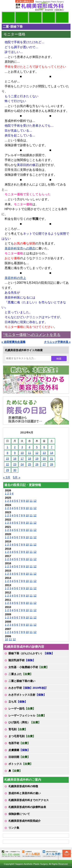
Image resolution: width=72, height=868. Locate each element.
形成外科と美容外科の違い (25, 793)
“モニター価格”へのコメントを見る (32, 335)
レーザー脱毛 (22, 709)
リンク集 (14, 828)
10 (27, 501)
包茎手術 (19, 743)
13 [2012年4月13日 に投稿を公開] (44, 453)
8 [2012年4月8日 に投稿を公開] (7, 453)
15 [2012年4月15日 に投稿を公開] (7, 459)
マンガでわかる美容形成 (22, 17)
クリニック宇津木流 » (57, 342)
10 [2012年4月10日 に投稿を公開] (22, 453)
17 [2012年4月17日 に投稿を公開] (22, 459)
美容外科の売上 (15, 278)
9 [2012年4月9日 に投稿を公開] (15, 453)
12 (35, 501)
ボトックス (21, 764)
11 (31, 501)
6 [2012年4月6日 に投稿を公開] (44, 447)
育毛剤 (18, 729)
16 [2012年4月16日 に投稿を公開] (15, 459)
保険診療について (19, 814)
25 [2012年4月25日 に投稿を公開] (30, 464)
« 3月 (7, 477)
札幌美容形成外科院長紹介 (25, 821)
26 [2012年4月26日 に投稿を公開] (37, 464)
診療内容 (35, 17)
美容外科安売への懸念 (20, 248)
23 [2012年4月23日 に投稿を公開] (15, 464)
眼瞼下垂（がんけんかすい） (31, 653)
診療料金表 (49, 17)
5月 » (17, 477)
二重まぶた (21, 674)
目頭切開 (19, 757)
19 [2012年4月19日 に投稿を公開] (37, 459)
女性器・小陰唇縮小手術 (29, 667)
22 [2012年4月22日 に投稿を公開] (7, 464)
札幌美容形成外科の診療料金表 (27, 807)
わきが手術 (28, 688)
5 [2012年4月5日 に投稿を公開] (37, 447)
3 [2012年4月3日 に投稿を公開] (22, 447)
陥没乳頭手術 (22, 660)
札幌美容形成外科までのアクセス (29, 800)
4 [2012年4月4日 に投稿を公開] (30, 447)
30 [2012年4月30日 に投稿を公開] (15, 470)
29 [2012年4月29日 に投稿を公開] (7, 470)
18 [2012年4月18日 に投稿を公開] (30, 459)
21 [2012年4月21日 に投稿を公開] (52, 459)
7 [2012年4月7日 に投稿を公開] (52, 447)
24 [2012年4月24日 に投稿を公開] (22, 464)
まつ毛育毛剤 (22, 736)
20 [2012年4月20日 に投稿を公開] (44, 459)
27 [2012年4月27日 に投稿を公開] (44, 464)
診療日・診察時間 (62, 17)
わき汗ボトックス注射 (27, 695)
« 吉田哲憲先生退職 (13, 342)
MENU (7, 6)
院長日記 (8, 17)
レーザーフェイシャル (27, 715)
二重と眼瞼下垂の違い (22, 681)
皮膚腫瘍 (19, 750)
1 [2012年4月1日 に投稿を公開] (7, 447)
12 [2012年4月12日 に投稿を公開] (37, 453)
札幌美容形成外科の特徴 (23, 786)
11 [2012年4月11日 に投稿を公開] (30, 453)
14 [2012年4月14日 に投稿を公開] (52, 453)
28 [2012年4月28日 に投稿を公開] (52, 464)
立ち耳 (18, 702)
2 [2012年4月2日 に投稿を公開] (15, 447)
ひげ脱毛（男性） (25, 722)
